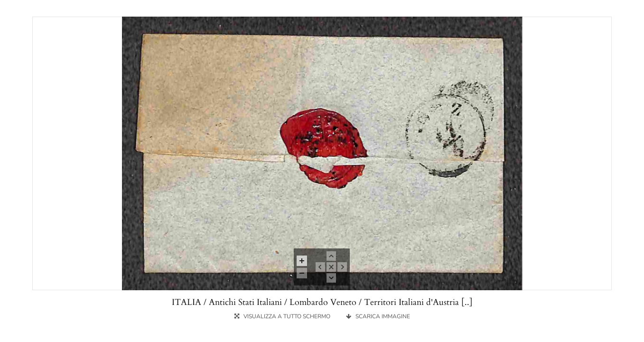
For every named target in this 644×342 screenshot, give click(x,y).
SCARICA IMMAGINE (378, 316)
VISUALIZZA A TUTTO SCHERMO (283, 316)
